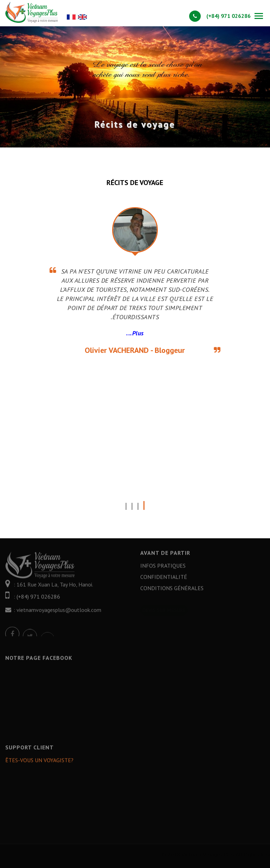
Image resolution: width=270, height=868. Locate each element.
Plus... (135, 333)
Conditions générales (172, 592)
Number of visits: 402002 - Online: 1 (170, 855)
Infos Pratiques (163, 570)
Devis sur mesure (164, 606)
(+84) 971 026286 (220, 16)
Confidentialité (164, 581)
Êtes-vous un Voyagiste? (39, 764)
